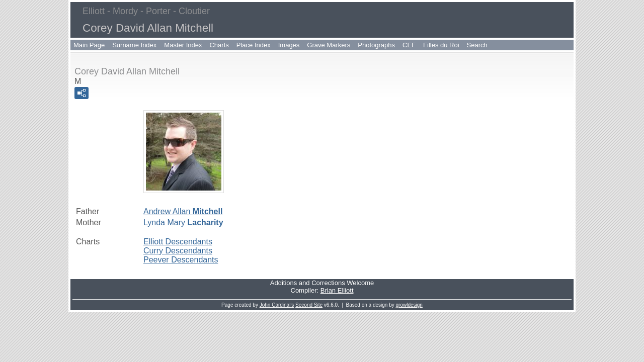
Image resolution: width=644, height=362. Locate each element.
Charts (219, 45)
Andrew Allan (183, 211)
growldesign (409, 305)
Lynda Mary (183, 222)
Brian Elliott (337, 290)
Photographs (376, 45)
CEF (409, 45)
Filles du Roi (441, 45)
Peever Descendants (181, 260)
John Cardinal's (277, 305)
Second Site (309, 305)
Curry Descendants (178, 251)
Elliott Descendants (178, 242)
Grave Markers (329, 45)
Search (477, 45)
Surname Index (134, 45)
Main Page (89, 45)
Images (289, 45)
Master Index (183, 45)
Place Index (254, 45)
